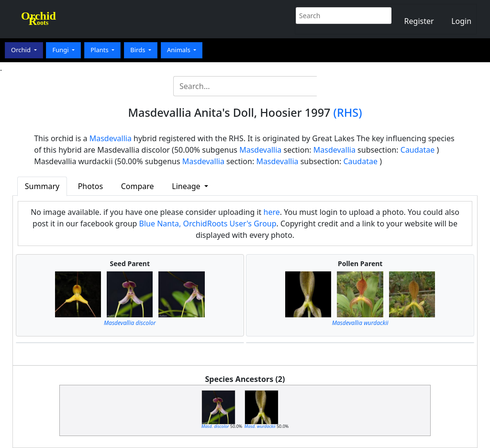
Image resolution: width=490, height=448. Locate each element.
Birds (139, 50)
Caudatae (418, 150)
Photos (90, 186)
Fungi (61, 50)
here (272, 212)
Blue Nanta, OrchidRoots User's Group (208, 224)
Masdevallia (111, 138)
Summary (42, 186)
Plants (100, 50)
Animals (179, 50)
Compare (138, 186)
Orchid (22, 50)
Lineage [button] (187, 186)
